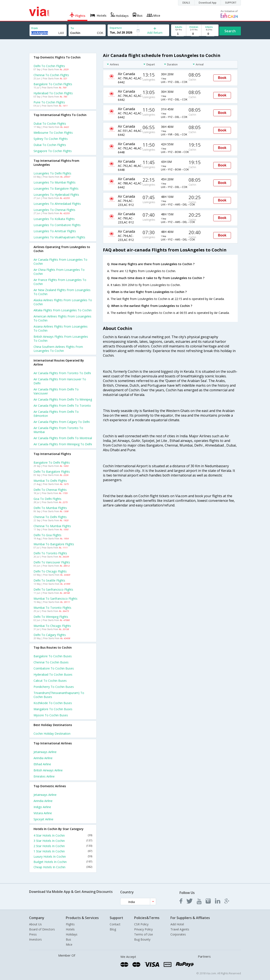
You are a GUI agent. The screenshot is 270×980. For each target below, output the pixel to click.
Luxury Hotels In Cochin (63, 856)
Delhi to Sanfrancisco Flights (53, 589)
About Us (35, 924)
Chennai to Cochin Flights (51, 75)
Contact (115, 924)
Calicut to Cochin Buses (50, 681)
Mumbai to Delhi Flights (50, 481)
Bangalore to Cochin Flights (53, 84)
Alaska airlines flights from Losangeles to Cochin (63, 302)
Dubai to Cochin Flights (50, 124)
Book (222, 78)
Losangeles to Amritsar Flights (55, 231)
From (35, 28)
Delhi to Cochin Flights (49, 66)
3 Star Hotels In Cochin (63, 841)
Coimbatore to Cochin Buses (54, 668)
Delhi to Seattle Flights (49, 580)
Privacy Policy (143, 929)
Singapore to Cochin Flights (53, 151)
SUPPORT (231, 3)
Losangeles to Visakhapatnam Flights (59, 237)
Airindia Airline (43, 758)
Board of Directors (42, 929)
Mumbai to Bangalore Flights (54, 544)
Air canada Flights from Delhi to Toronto (62, 406)
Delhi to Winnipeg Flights (51, 617)
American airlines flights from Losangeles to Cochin (62, 318)
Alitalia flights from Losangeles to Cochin (63, 310)
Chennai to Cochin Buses (51, 662)
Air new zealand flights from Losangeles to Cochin (62, 292)
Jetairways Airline (45, 752)
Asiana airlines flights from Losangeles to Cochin (61, 328)
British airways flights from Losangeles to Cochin (61, 339)
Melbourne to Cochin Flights (53, 133)
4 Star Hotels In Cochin (63, 835)
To (72, 28)
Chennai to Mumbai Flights (52, 526)
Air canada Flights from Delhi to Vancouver (56, 391)
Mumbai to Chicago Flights (52, 626)
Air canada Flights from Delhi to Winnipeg (63, 399)
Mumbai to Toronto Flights (52, 608)
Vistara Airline (43, 813)
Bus (68, 939)
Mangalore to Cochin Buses (53, 709)
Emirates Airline (44, 776)
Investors (35, 939)
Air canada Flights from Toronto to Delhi (62, 373)
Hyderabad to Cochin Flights (53, 93)
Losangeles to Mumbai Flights (55, 182)
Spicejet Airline (43, 819)
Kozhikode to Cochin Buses (53, 703)
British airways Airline (48, 770)
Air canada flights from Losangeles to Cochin (60, 262)
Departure (116, 28)
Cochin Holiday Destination (52, 734)
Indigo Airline (42, 807)
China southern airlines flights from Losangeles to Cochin (58, 349)
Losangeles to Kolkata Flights (54, 219)
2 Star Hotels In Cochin (63, 846)
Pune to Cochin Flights (49, 102)
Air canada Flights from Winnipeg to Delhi (63, 444)
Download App (208, 3)
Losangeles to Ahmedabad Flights (57, 204)
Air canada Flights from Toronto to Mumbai (58, 430)
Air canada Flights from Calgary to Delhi (62, 422)
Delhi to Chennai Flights (50, 490)
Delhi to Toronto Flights (50, 553)
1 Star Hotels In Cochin (63, 851)
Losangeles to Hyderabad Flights (56, 195)
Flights (70, 924)
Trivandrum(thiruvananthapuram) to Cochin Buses (59, 695)
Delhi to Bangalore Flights (52, 472)
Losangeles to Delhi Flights (52, 173)
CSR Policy (141, 924)
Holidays (72, 934)
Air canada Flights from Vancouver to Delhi (60, 381)
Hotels (70, 929)
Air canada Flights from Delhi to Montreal (63, 438)
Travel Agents (180, 929)
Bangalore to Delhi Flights (52, 462)
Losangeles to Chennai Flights (54, 210)
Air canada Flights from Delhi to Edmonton (56, 414)
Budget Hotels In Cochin (63, 862)
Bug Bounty (142, 939)
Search (230, 31)
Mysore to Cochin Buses (51, 715)
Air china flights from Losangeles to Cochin (59, 272)
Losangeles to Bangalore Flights (56, 188)
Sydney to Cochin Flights (51, 139)
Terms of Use (144, 934)
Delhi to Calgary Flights (50, 635)
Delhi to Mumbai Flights (50, 508)
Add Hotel (177, 924)
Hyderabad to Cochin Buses (53, 674)
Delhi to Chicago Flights (50, 571)
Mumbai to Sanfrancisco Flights (55, 599)
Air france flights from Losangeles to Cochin (60, 282)
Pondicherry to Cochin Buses (54, 687)
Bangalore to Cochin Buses (53, 656)
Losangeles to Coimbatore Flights (57, 225)
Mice (69, 944)
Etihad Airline (42, 764)
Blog (113, 929)
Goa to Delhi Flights (47, 499)
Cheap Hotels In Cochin (63, 867)
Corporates (178, 934)
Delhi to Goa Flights (47, 535)
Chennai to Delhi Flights (50, 517)
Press (33, 934)
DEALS (186, 3)
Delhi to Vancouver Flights (52, 562)
